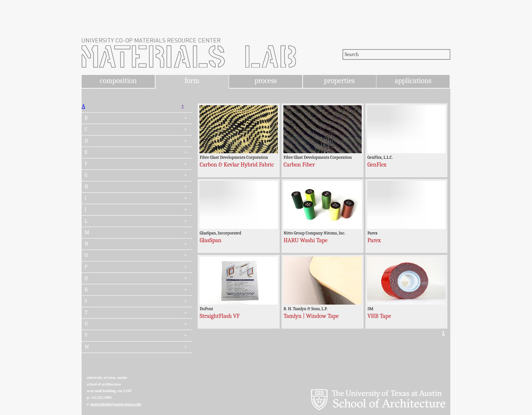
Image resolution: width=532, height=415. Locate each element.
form (192, 81)
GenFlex (377, 165)
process (266, 81)
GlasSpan (210, 240)
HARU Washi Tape (305, 240)
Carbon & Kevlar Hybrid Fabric (237, 165)
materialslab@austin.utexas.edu (116, 404)
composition (118, 81)
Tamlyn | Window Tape (311, 316)
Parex (374, 240)
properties (339, 81)
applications (413, 81)
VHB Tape (379, 316)
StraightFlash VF (219, 316)
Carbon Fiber (299, 165)
